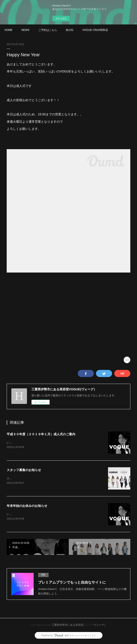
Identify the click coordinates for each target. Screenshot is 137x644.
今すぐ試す (61, 19)
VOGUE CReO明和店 (95, 30)
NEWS (25, 30)
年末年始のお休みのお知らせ (27, 506)
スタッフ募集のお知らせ (24, 470)
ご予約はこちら (48, 30)
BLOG (70, 30)
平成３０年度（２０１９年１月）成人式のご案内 (41, 434)
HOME (8, 30)
